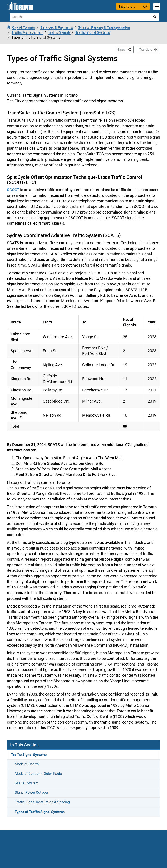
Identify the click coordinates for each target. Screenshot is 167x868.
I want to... (127, 7)
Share (126, 49)
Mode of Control (27, 764)
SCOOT (13, 190)
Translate (146, 50)
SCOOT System (27, 783)
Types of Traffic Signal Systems (40, 812)
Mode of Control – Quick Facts (38, 774)
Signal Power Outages (32, 793)
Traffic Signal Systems (29, 755)
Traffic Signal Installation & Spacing (42, 802)
